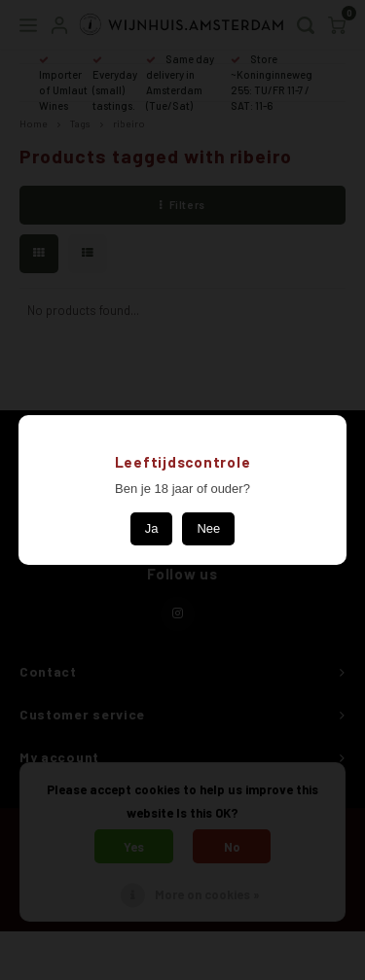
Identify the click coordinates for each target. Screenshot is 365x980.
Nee (208, 528)
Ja (152, 528)
